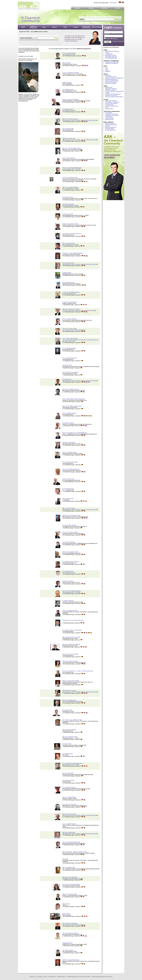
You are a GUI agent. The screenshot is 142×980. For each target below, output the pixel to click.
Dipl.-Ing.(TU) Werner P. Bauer (71, 309)
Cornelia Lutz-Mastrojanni (70, 302)
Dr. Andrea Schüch (68, 109)
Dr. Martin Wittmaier (68, 601)
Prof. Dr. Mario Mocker (69, 158)
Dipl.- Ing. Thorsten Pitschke (70, 187)
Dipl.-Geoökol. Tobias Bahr (70, 923)
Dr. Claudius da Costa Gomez (71, 562)
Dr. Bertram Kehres (68, 214)
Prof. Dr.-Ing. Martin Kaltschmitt (71, 842)
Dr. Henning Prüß (67, 710)
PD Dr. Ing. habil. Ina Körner (70, 661)
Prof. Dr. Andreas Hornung (70, 611)
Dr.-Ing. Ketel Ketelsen (69, 542)
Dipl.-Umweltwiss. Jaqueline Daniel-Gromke (75, 852)
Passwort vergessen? (118, 41)
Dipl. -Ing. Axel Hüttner (69, 508)
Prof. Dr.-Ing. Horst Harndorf (70, 654)
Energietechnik (109, 105)
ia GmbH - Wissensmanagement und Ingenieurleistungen (79, 310)
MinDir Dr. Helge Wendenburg (71, 960)
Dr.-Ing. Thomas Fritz (68, 479)
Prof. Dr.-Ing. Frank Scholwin (71, 99)
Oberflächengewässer (111, 79)
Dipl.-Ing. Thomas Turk (69, 138)
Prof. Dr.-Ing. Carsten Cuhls (70, 552)
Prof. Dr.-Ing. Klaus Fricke (70, 329)
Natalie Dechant (67, 82)
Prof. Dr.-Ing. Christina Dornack (71, 884)
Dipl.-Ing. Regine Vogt (69, 867)
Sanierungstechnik (110, 130)
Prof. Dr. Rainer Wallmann (70, 319)
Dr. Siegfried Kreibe (68, 90)
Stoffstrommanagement (112, 63)
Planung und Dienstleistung (113, 94)
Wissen (91, 8)
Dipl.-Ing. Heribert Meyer (69, 797)
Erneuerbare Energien (111, 103)
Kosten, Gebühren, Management (114, 78)
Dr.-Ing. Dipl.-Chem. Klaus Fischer (72, 630)
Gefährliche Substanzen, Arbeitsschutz (112, 116)
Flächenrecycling (110, 123)
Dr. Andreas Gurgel (68, 197)
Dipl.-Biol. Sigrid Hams (69, 442)
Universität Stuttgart (69, 294)
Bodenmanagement (111, 127)
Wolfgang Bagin (67, 273)
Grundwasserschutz (111, 77)
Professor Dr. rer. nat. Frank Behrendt (73, 620)
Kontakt (40, 977)
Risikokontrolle (109, 119)
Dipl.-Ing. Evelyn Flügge (69, 730)
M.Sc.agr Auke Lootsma (69, 691)
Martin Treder (66, 904)
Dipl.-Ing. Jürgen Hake (69, 832)
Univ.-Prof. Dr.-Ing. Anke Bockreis (72, 234)
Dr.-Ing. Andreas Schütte (69, 525)
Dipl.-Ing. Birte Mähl (68, 773)
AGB (45, 977)
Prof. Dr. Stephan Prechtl (69, 452)
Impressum (33, 977)
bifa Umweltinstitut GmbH (70, 189)
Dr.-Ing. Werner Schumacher (70, 372)
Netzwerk (78, 8)
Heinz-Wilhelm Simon (69, 282)
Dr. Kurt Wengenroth (68, 489)
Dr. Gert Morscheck (68, 571)
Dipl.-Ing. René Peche (69, 243)
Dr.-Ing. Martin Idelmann (69, 787)
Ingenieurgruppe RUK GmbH (71, 169)
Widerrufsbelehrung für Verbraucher (103, 977)
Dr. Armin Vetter (67, 744)
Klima (107, 70)
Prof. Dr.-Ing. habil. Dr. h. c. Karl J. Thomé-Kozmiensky (78, 671)
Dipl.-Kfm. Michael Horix (69, 700)
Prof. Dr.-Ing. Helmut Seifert (70, 532)
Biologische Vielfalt (110, 55)
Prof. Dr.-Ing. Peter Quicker (70, 338)
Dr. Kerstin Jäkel (67, 365)
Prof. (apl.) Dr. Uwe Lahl (69, 804)
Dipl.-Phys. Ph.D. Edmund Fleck (71, 515)
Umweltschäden (110, 129)
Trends (107, 53)
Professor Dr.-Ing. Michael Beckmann (73, 253)
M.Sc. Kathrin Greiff (68, 499)
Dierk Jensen (66, 914)
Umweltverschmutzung (112, 114)
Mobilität (107, 71)
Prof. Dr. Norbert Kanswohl (70, 462)
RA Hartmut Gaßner (68, 581)
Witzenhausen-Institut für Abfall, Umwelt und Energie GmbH (80, 120)
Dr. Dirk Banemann (68, 754)
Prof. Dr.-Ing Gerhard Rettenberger (72, 168)
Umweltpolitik (109, 54)
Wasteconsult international (71, 765)
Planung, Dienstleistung (112, 81)
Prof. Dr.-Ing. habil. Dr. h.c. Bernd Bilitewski (74, 433)
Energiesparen (109, 109)
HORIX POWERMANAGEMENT (72, 702)
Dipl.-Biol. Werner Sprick (69, 814)
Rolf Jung (65, 859)
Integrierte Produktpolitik (112, 62)
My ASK (118, 8)
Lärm (107, 69)
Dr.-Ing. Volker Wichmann (70, 358)
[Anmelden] (113, 3)
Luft (106, 67)
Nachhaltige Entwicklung (112, 51)
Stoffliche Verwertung (111, 95)
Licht (106, 107)
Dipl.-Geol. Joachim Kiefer (70, 894)
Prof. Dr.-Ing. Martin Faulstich (71, 73)
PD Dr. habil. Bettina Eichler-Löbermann (74, 399)
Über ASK (104, 8)
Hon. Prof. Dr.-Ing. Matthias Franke (72, 720)
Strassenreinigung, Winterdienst (114, 97)
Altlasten (108, 126)
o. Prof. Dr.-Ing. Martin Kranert (71, 292)
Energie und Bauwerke (112, 106)
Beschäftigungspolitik (111, 58)
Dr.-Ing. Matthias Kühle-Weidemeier (72, 763)
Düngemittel (109, 113)
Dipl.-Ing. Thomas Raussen (70, 119)
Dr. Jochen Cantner (68, 950)
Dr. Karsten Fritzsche (68, 423)
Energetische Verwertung (112, 102)
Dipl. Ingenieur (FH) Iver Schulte (71, 637)
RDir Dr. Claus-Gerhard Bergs (71, 681)
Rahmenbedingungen (111, 82)
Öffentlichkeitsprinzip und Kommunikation (79, 977)
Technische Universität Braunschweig (74, 330)
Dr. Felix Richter (67, 379)
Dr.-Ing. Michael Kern (68, 263)
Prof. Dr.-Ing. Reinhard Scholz (71, 469)
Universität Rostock (69, 54)
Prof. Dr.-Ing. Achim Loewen (70, 224)
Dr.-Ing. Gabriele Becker (69, 824)
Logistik (107, 93)
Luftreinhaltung (109, 118)
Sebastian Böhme (67, 943)
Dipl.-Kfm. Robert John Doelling (71, 644)
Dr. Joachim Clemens (68, 780)
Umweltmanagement (111, 57)
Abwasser (108, 75)
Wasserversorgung (110, 83)
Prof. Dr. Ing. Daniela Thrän (70, 178)
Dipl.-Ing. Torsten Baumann (70, 877)
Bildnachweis (62, 977)
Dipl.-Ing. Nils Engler (68, 129)
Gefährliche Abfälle (110, 90)
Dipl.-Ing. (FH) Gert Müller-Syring (72, 148)
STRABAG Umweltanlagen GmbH (73, 879)
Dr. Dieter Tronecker (68, 204)
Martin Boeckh (67, 63)
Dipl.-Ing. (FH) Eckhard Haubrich (72, 591)
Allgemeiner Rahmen (111, 89)
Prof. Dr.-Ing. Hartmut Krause (71, 389)
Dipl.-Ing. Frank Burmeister (70, 737)
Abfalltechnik (109, 87)
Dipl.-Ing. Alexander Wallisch (70, 933)
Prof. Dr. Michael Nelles (69, 53)
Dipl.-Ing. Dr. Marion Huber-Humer (72, 406)
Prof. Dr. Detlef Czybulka (69, 413)
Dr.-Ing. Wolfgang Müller (69, 348)
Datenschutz (52, 977)
